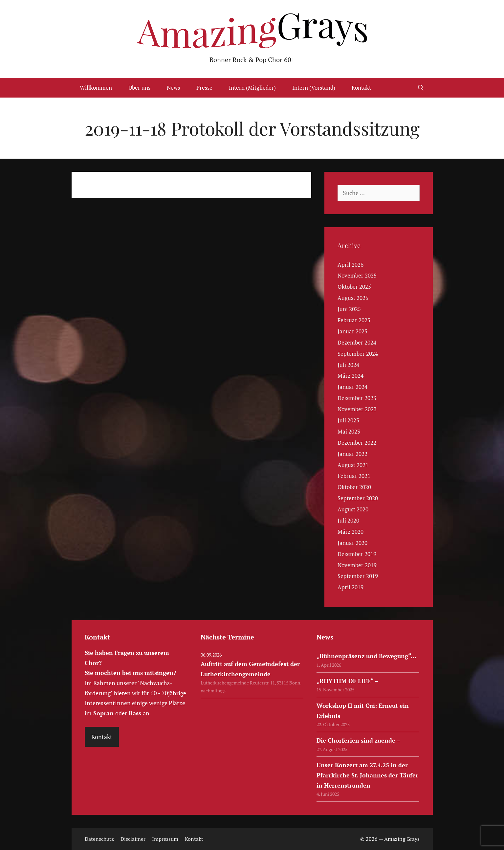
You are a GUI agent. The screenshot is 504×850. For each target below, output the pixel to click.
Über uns (139, 88)
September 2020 (358, 498)
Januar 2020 (352, 543)
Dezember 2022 (357, 443)
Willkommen (96, 88)
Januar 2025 (352, 331)
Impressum (165, 839)
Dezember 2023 (357, 398)
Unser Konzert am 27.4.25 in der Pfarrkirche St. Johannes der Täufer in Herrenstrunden (367, 775)
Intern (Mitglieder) (252, 88)
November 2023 (357, 409)
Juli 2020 (348, 520)
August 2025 (353, 298)
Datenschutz (99, 839)
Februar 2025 (354, 320)
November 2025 (357, 275)
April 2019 (351, 587)
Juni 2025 (349, 309)
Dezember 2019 (357, 554)
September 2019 (358, 576)
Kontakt (361, 88)
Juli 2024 (348, 365)
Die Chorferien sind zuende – (358, 740)
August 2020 (353, 509)
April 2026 (351, 265)
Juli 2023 (348, 420)
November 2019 (357, 565)
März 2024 (351, 376)
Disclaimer (133, 839)
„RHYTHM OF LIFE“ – (347, 681)
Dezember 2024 (357, 342)
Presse (204, 88)
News (173, 88)
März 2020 (351, 532)
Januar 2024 (352, 387)
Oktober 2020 (354, 487)
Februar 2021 (354, 476)
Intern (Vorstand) (314, 88)
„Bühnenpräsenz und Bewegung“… (366, 656)
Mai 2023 (349, 431)
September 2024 (358, 354)
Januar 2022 (352, 454)
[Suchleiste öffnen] (421, 88)
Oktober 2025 (354, 287)
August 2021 (353, 465)
